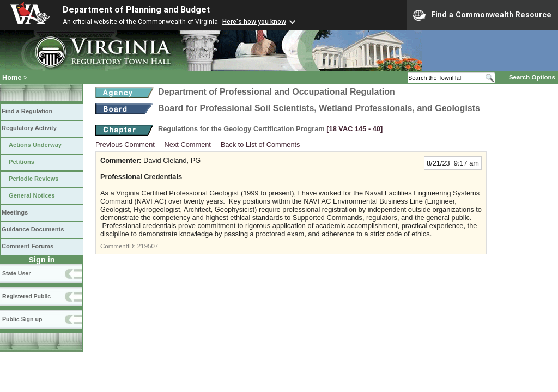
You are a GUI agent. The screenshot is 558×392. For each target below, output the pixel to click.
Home (12, 78)
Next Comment (188, 145)
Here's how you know (254, 22)
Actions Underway (35, 145)
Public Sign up (22, 319)
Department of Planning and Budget (136, 10)
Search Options (532, 77)
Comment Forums (28, 246)
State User (16, 273)
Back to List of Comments (260, 145)
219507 (148, 246)
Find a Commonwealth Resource (482, 15)
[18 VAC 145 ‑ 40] (354, 129)
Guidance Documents (33, 229)
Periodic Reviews (34, 179)
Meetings (15, 212)
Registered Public (26, 296)
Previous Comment (125, 145)
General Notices (32, 195)
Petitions (22, 162)
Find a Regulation (27, 111)
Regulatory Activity (29, 128)
